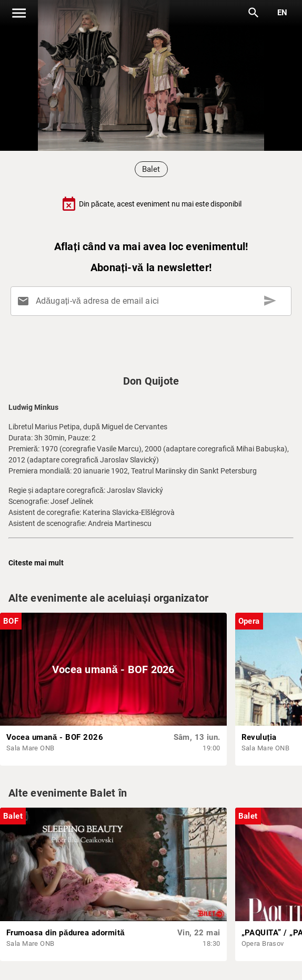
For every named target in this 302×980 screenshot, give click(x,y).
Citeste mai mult (36, 563)
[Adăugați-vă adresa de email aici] (153, 301)
